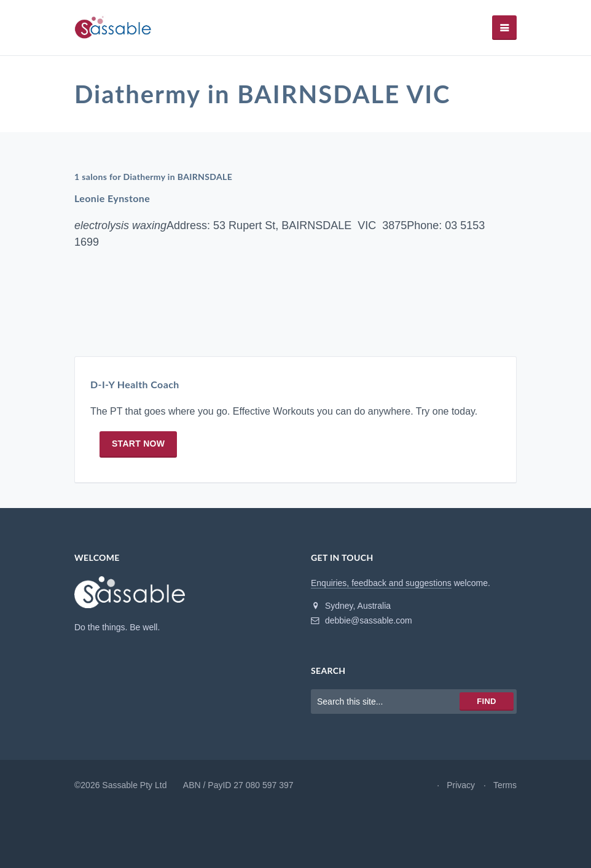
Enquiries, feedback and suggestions (381, 583)
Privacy (461, 785)
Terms (505, 785)
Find (486, 701)
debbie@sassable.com (362, 620)
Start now (138, 444)
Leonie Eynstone (112, 198)
